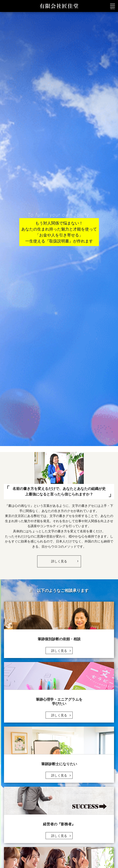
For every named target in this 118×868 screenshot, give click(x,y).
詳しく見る (64, 559)
